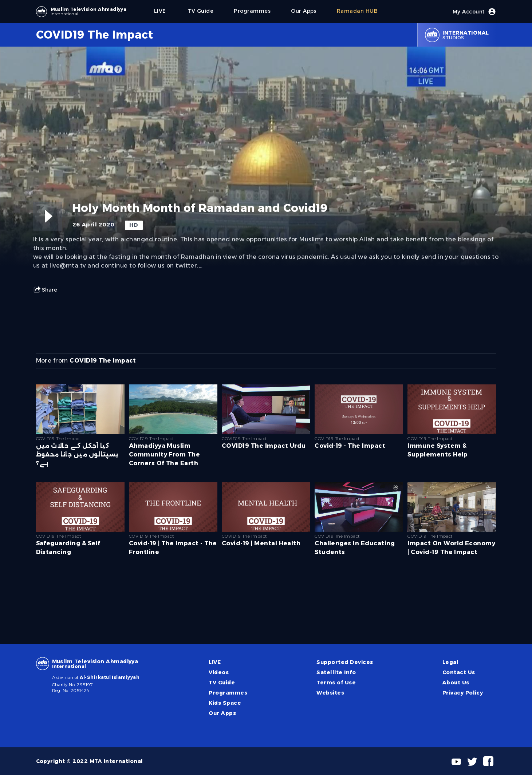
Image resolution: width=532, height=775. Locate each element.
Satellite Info (336, 672)
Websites (330, 693)
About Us (456, 683)
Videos (219, 672)
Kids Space (225, 703)
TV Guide (222, 683)
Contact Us (459, 672)
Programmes (228, 693)
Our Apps (222, 713)
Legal (450, 662)
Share (45, 290)
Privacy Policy (463, 693)
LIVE (215, 662)
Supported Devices (345, 662)
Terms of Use (336, 683)
